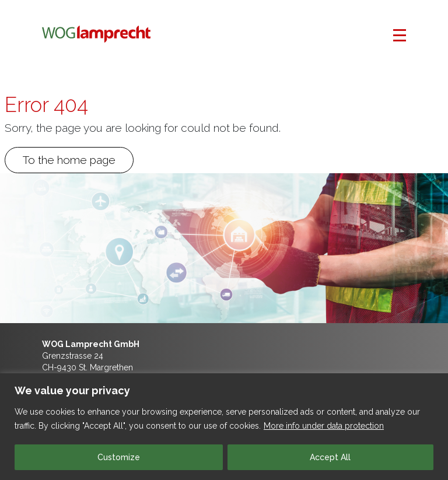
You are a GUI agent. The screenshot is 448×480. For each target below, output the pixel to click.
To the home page (69, 160)
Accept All (330, 457)
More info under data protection (324, 426)
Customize (119, 457)
